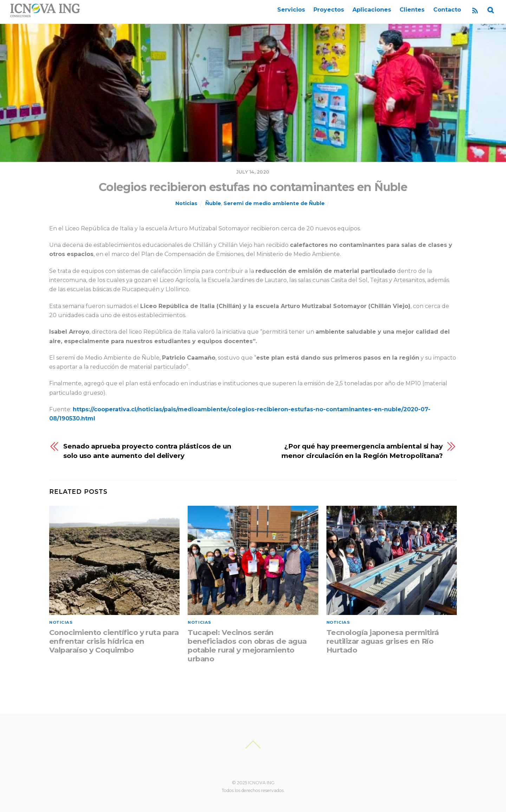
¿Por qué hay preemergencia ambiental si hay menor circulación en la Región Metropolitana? (362, 451)
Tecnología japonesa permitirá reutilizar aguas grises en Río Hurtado (383, 641)
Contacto (447, 10)
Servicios (291, 10)
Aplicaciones (372, 10)
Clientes (412, 10)
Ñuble (213, 203)
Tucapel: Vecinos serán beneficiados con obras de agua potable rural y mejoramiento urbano (247, 646)
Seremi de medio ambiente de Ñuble (274, 203)
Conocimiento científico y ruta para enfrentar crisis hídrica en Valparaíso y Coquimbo (114, 641)
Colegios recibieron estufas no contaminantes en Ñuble (253, 187)
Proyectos (329, 10)
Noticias (186, 203)
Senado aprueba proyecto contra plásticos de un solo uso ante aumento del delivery (147, 451)
